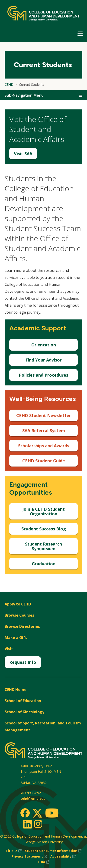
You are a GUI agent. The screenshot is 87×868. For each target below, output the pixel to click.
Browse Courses (19, 615)
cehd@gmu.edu (33, 798)
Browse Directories (22, 626)
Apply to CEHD (18, 604)
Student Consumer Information (53, 851)
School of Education (23, 701)
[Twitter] (37, 813)
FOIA (44, 862)
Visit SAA (23, 154)
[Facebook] (25, 813)
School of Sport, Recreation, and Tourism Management (43, 727)
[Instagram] (38, 824)
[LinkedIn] (27, 824)
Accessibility (63, 856)
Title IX (14, 851)
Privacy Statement (29, 856)
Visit (9, 649)
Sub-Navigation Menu (24, 95)
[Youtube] (52, 814)
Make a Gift (16, 638)
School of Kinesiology (24, 712)
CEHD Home (16, 690)
